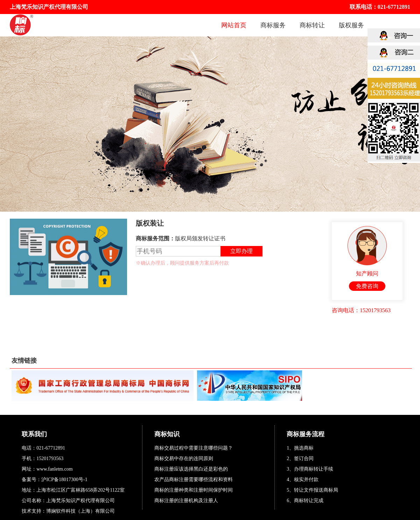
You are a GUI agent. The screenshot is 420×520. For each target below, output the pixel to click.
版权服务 (351, 25)
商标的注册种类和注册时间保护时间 (194, 490)
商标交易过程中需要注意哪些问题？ (194, 448)
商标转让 (312, 25)
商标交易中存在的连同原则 (184, 459)
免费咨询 (367, 286)
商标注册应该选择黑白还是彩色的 (191, 469)
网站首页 (234, 25)
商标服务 (273, 25)
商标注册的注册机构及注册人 (186, 501)
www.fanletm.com (54, 469)
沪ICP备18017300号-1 (64, 480)
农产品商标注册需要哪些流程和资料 (194, 480)
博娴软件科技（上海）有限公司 (80, 511)
